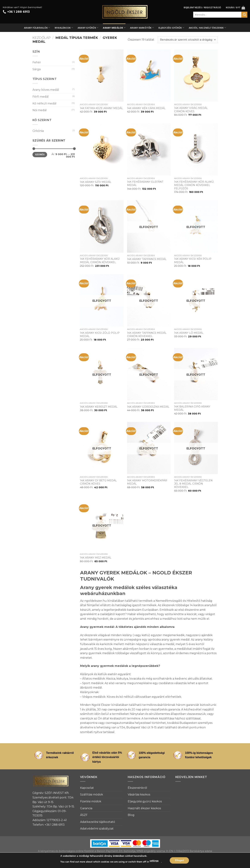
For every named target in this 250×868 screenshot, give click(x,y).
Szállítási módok (92, 795)
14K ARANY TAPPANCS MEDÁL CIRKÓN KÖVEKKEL (147, 334)
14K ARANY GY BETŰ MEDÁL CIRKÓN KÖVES (98, 482)
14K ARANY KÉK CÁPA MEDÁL (146, 108)
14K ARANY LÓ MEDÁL (189, 333)
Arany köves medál (46, 90)
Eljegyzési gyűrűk (171, 28)
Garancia (86, 808)
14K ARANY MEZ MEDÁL (96, 558)
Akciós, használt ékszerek (207, 28)
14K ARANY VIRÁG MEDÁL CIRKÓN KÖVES (191, 110)
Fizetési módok (91, 801)
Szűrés (40, 154)
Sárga (37, 69)
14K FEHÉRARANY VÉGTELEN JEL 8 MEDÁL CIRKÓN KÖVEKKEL (193, 484)
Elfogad (179, 860)
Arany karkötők (142, 28)
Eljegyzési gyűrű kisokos (145, 801)
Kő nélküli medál (44, 103)
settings (154, 861)
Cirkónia (38, 131)
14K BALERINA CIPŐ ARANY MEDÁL (192, 408)
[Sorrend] (188, 40)
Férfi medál (41, 97)
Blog (131, 815)
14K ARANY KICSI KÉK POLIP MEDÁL (193, 261)
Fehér (37, 62)
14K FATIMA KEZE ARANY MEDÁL (101, 108)
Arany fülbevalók (37, 28)
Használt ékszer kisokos (144, 808)
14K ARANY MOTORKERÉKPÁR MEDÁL (147, 482)
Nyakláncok (64, 28)
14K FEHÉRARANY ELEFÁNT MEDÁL (145, 183)
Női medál (40, 110)
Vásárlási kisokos (139, 795)
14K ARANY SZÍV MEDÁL (96, 182)
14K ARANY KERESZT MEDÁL (99, 407)
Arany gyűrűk (88, 28)
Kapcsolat (87, 788)
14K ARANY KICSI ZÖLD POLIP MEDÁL (100, 334)
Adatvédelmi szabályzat (97, 829)
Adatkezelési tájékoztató (98, 822)
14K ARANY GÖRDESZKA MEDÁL (148, 407)
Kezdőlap (42, 38)
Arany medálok (114, 28)
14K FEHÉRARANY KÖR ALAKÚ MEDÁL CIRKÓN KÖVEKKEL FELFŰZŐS (194, 185)
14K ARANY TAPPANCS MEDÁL (147, 259)
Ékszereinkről (137, 788)
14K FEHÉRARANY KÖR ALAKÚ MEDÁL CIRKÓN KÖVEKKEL (100, 261)
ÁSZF (84, 815)
